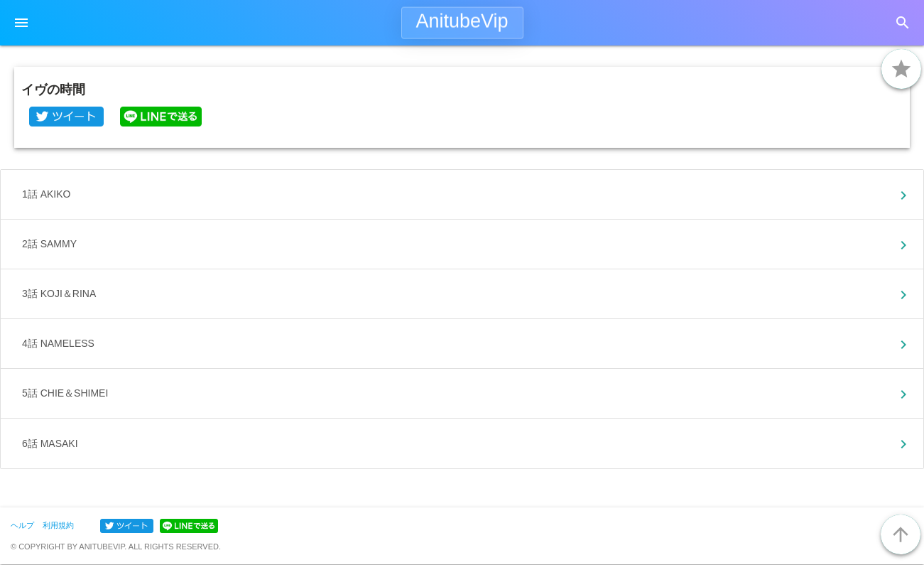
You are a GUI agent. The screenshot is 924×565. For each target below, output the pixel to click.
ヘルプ (22, 525)
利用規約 (58, 525)
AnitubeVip (462, 21)
